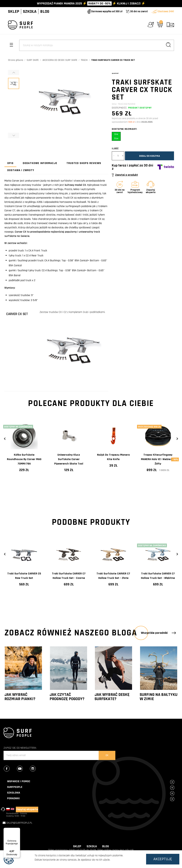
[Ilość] (118, 156)
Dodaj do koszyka (150, 156)
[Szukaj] (97, 45)
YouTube (23, 769)
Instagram (36, 769)
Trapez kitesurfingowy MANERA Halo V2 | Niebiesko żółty (158, 459)
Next (177, 439)
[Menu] (18, 830)
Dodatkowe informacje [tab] (40, 163)
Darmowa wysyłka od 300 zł (105, 11)
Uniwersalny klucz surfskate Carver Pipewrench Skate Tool (69, 459)
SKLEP (14, 12)
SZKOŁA (30, 12)
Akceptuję (163, 859)
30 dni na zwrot (137, 11)
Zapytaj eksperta (27, 809)
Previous (5, 439)
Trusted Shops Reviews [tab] (84, 163)
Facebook (10, 769)
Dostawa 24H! (163, 11)
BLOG (45, 12)
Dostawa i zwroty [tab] (21, 170)
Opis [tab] (10, 163)
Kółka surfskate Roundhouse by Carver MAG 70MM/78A (24, 459)
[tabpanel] (24, 450)
